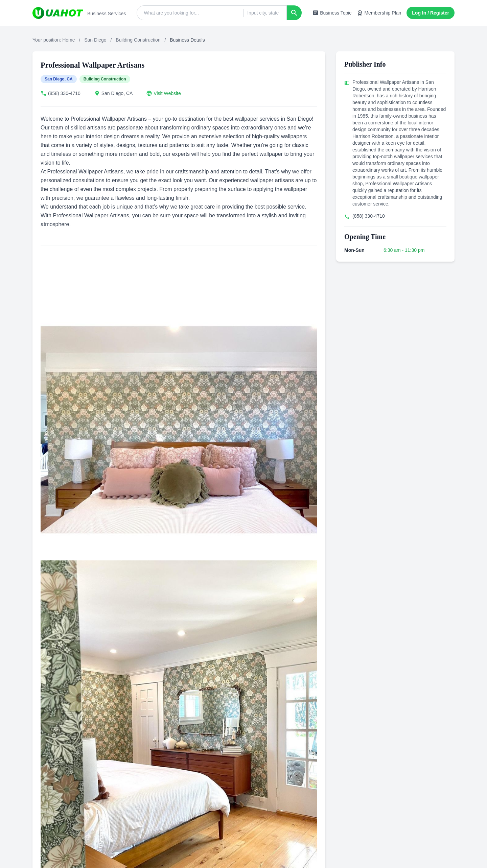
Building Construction (138, 40)
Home (68, 40)
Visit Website (167, 93)
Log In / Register (431, 13)
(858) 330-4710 (64, 93)
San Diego (95, 40)
